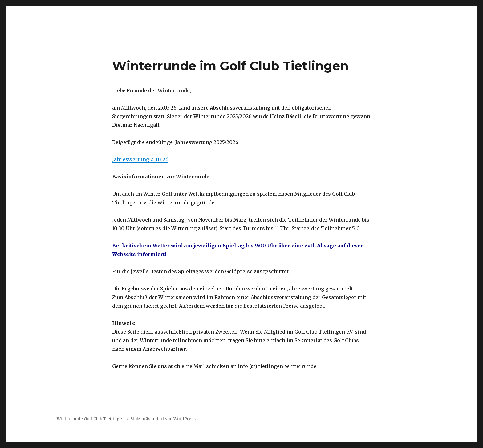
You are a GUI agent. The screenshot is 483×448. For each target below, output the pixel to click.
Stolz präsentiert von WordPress (163, 419)
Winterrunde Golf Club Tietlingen (91, 419)
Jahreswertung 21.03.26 (140, 159)
